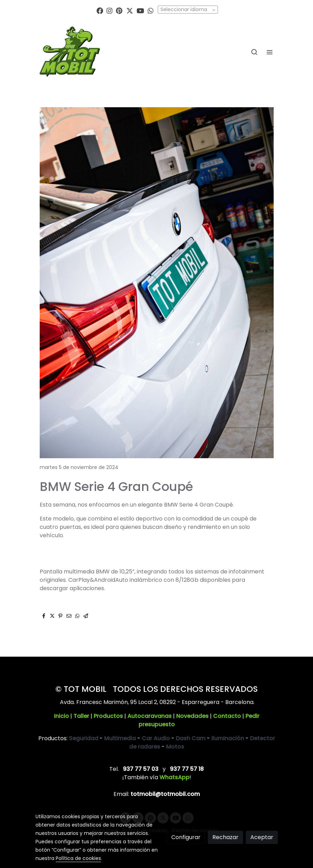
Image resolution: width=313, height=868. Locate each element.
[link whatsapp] (151, 10)
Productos (108, 716)
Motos (175, 747)
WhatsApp (174, 777)
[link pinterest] (119, 10)
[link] (70, 52)
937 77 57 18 (187, 769)
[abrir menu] (269, 52)
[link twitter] (130, 10)
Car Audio (156, 738)
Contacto (227, 716)
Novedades (192, 716)
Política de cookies (78, 858)
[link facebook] (100, 10)
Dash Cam (191, 738)
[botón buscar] (254, 52)
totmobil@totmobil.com (165, 794)
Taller (81, 716)
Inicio (61, 716)
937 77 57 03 (141, 769)
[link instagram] (109, 10)
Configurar (186, 837)
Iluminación (228, 738)
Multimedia (120, 738)
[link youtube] (140, 10)
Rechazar (225, 837)
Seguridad (84, 738)
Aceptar (262, 837)
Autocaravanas (150, 716)
